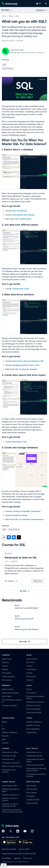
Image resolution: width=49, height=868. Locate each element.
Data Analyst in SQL (9, 786)
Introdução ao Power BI (11, 763)
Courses (29, 666)
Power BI (5, 736)
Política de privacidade (9, 849)
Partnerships (7, 673)
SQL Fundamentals (23, 219)
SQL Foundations (20, 211)
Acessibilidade (6, 858)
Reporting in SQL (20, 442)
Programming (31, 732)
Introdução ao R (8, 759)
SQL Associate (32, 789)
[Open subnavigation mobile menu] (7, 10)
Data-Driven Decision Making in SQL (28, 361)
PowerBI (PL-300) (33, 800)
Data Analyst (31, 786)
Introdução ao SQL (9, 756)
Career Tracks (32, 659)
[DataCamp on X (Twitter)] (10, 831)
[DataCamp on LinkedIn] (18, 831)
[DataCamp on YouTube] (25, 831)
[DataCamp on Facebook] (3, 831)
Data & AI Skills (8, 689)
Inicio (4, 16)
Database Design (20, 515)
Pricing (29, 689)
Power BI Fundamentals (35, 765)
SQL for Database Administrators (29, 519)
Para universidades (34, 709)
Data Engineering (33, 729)
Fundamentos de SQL (34, 756)
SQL (17, 16)
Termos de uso (28, 858)
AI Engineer (31, 796)
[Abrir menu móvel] (46, 4)
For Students (31, 693)
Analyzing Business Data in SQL (26, 365)
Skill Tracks (31, 662)
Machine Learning (33, 725)
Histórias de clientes (9, 706)
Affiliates (5, 669)
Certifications (31, 669)
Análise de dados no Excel (12, 766)
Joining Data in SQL (21, 289)
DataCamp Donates (34, 713)
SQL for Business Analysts (26, 369)
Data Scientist (32, 793)
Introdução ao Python (10, 752)
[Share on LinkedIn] (9, 537)
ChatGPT (5, 743)
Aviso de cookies (24, 849)
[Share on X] (19, 537)
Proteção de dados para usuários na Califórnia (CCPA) (19, 854)
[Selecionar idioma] (39, 4)
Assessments (31, 676)
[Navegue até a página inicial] (10, 4)
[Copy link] (4, 537)
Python (4, 722)
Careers (5, 666)
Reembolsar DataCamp (35, 702)
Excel (4, 739)
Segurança (17, 858)
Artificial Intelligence (10, 732)
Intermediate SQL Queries (23, 215)
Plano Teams (7, 696)
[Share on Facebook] (14, 537)
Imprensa (5, 662)
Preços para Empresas (10, 693)
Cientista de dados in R (11, 795)
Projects (29, 673)
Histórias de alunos (33, 706)
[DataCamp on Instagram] (32, 831)
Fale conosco (7, 680)
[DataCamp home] (18, 826)
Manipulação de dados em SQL (21, 558)
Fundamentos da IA (34, 752)
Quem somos (7, 659)
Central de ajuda (8, 676)
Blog (11, 16)
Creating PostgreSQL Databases (26, 511)
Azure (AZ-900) (32, 803)
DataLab (30, 680)
